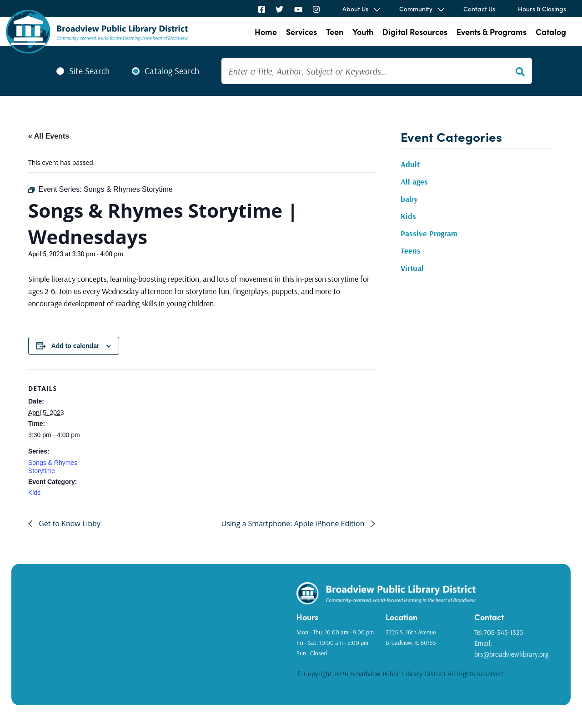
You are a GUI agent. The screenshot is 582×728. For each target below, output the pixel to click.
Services (301, 32)
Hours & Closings (542, 9)
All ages (414, 182)
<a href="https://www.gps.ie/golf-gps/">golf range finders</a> (158, 631)
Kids (34, 493)
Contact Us (479, 9)
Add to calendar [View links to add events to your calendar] (75, 346)
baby (409, 199)
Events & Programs (492, 32)
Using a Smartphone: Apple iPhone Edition (294, 524)
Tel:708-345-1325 (499, 632)
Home (266, 32)
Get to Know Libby (69, 524)
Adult (410, 164)
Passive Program (429, 233)
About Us (355, 9)
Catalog (551, 32)
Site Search (89, 71)
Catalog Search (172, 71)
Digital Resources (415, 32)
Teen (335, 32)
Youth (363, 32)
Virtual (412, 268)
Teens (411, 251)
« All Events (49, 136)
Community (416, 9)
